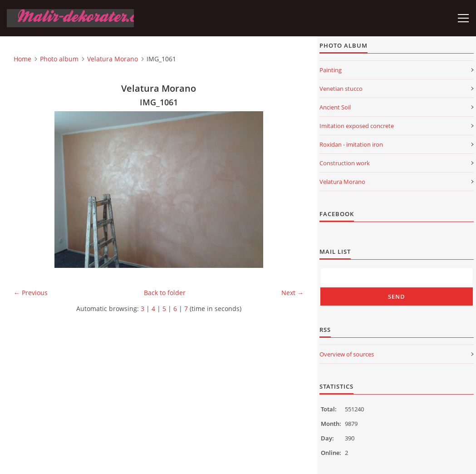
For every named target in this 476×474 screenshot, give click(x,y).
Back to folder (165, 293)
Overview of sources (347, 354)
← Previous (31, 293)
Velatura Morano (113, 59)
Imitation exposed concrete (357, 126)
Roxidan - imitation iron (351, 144)
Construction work (345, 163)
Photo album (59, 59)
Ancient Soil (335, 107)
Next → (292, 293)
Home (22, 59)
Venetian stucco (341, 89)
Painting (331, 70)
